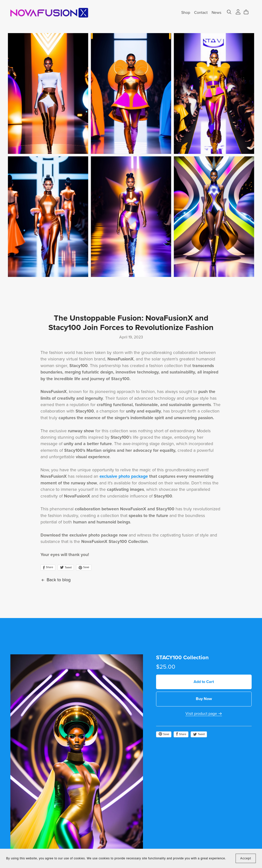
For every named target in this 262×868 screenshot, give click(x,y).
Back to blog (56, 580)
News (216, 13)
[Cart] (248, 12)
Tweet (66, 568)
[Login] (238, 12)
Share (48, 567)
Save (84, 567)
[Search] (229, 12)
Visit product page (204, 714)
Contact (201, 13)
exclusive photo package (124, 476)
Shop (186, 13)
